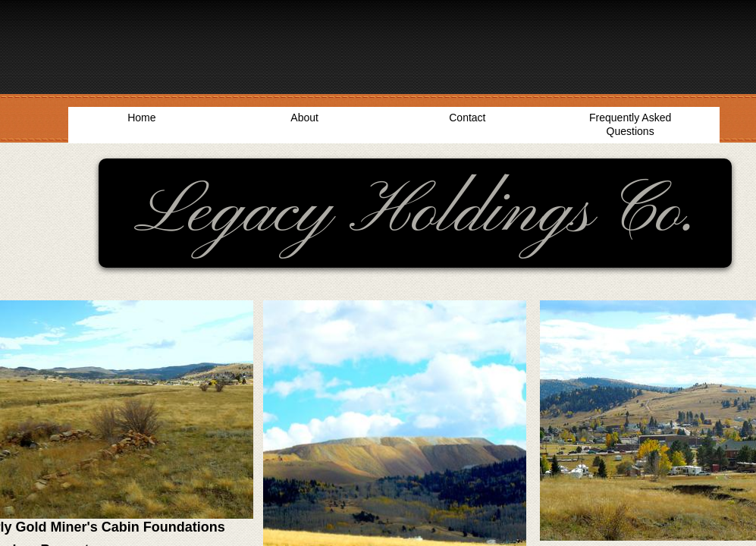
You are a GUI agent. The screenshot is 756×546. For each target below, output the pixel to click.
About (304, 118)
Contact (467, 118)
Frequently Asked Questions (630, 124)
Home (141, 118)
